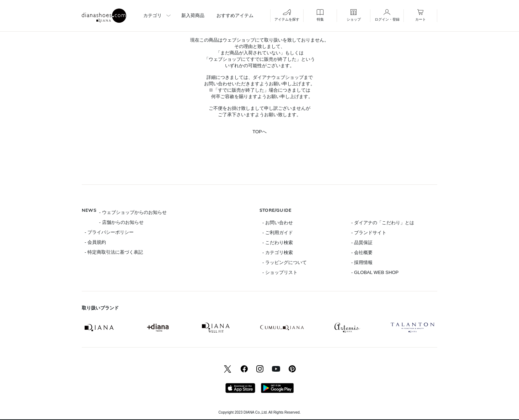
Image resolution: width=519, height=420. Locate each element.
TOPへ (259, 132)
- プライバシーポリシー (109, 232)
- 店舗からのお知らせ (121, 222)
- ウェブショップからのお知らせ (133, 212)
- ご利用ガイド (278, 233)
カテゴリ (153, 15)
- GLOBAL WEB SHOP (375, 272)
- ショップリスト (280, 272)
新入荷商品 (193, 15)
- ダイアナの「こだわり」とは (383, 223)
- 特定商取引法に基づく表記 (114, 252)
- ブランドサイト (369, 233)
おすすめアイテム (235, 15)
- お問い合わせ (278, 223)
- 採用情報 (362, 262)
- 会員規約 (95, 242)
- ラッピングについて (285, 262)
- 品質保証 (362, 243)
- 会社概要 (362, 252)
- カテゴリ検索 (278, 252)
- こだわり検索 (278, 243)
